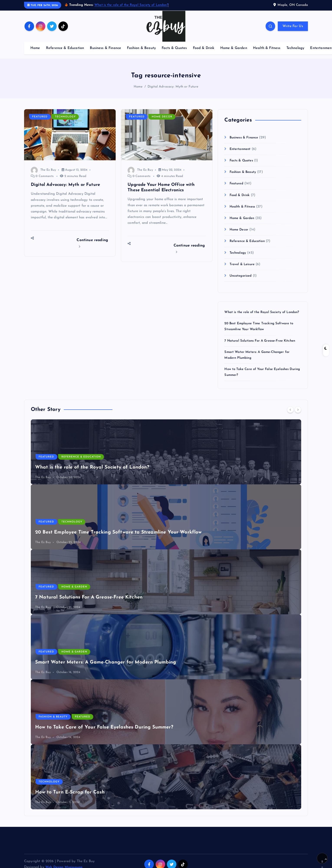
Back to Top (324, 861)
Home (35, 47)
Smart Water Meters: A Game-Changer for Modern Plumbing (106, 668)
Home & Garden (234, 47)
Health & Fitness (267, 47)
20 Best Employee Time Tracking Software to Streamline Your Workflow (118, 538)
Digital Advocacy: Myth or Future (173, 86)
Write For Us (293, 26)
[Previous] (290, 415)
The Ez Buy (43, 169)
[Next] (298, 415)
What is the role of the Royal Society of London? (131, 5)
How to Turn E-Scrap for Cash (70, 797)
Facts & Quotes (174, 47)
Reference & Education (65, 47)
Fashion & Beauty (141, 47)
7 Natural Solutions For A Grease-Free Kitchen (262, 346)
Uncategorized (242, 275)
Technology (295, 47)
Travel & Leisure (243, 263)
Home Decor (163, 116)
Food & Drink (204, 47)
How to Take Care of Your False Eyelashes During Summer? (104, 733)
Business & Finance (105, 47)
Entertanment (241, 148)
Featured (40, 116)
